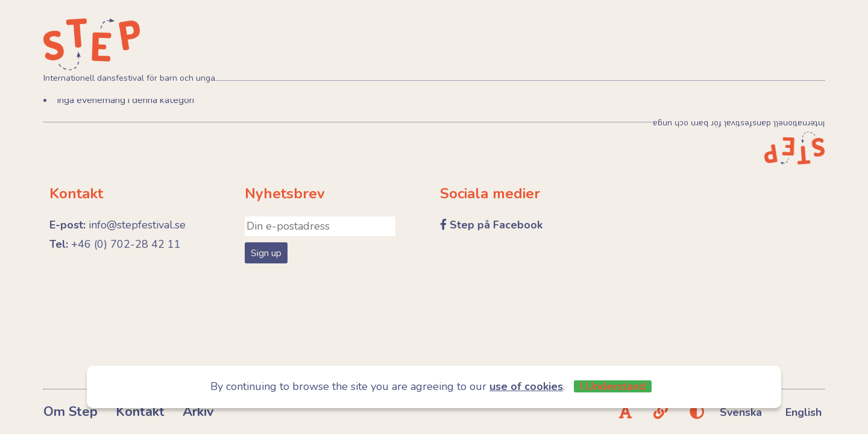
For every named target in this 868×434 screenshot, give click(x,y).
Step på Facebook (496, 225)
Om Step (71, 412)
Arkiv (198, 412)
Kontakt (140, 412)
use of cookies (526, 386)
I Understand (613, 386)
